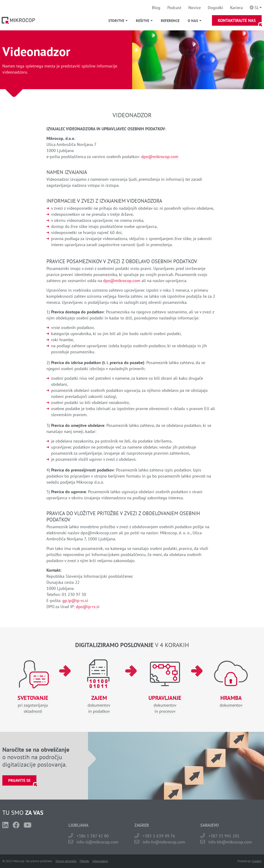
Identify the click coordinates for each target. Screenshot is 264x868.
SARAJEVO (209, 825)
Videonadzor (100, 861)
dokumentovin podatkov (99, 704)
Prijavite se (19, 780)
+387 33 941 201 (224, 836)
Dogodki (215, 8)
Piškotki (84, 861)
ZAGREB (142, 825)
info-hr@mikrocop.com (164, 842)
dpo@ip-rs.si (88, 607)
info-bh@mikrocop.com (230, 842)
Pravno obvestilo (66, 861)
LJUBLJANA (78, 825)
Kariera (236, 8)
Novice (195, 8)
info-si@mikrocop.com (97, 842)
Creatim (257, 861)
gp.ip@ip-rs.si (75, 601)
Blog (156, 8)
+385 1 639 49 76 (159, 836)
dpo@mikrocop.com (160, 157)
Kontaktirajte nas (237, 20)
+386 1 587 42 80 (93, 836)
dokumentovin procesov (165, 704)
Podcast (174, 8)
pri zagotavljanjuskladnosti (33, 704)
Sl (257, 8)
